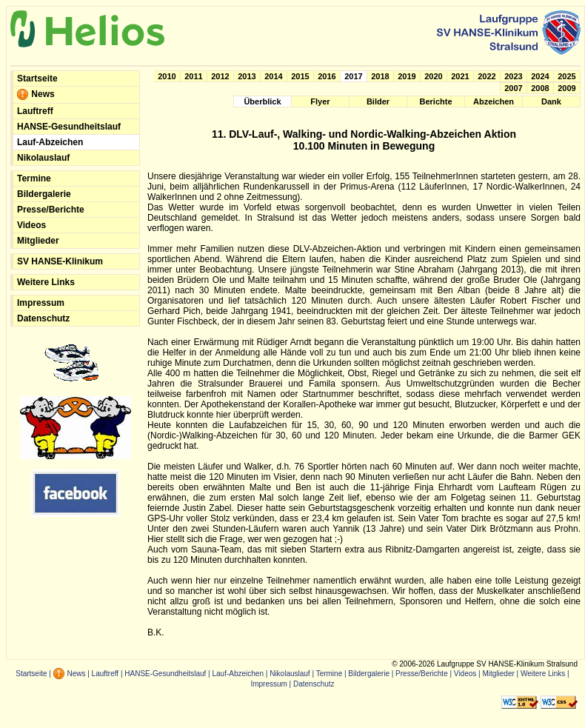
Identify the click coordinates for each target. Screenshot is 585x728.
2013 (247, 76)
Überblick (262, 101)
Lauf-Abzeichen (50, 142)
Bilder (378, 101)
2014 (273, 76)
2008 (540, 88)
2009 (566, 88)
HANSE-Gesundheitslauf (69, 127)
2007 (513, 88)
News (36, 95)
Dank (551, 101)
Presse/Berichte (51, 210)
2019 (407, 76)
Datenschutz (43, 318)
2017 (353, 76)
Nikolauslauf (43, 158)
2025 (566, 76)
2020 (433, 76)
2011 (193, 76)
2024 (540, 76)
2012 (220, 76)
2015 (300, 76)
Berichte (435, 101)
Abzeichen (494, 101)
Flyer (320, 101)
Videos (31, 225)
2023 (513, 76)
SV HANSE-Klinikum (60, 261)
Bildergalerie (44, 194)
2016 (327, 76)
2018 (380, 76)
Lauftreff (35, 111)
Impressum (41, 303)
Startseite (37, 79)
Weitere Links (46, 282)
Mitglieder (38, 241)
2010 (167, 76)
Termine (34, 178)
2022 (487, 76)
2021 (460, 76)
